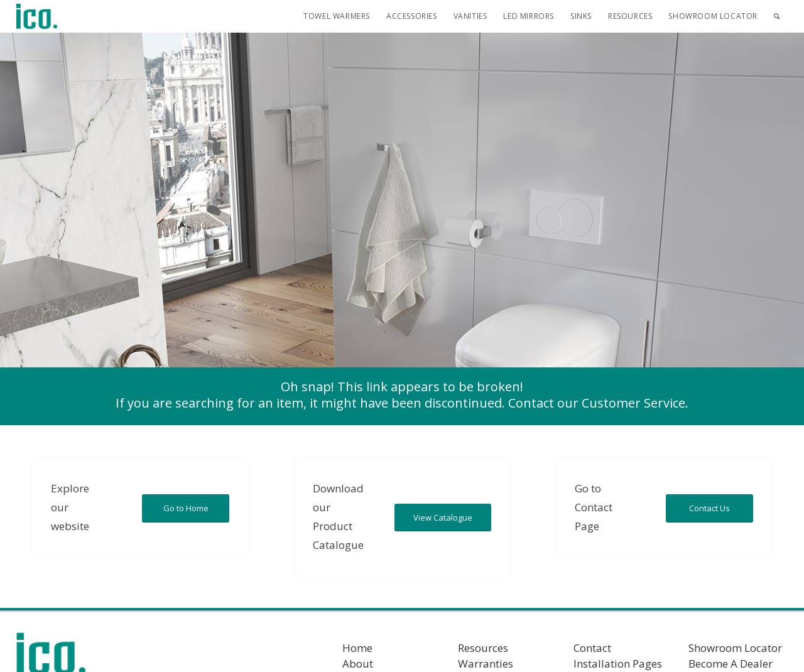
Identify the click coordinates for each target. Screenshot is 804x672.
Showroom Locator (735, 648)
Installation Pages (618, 664)
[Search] (777, 16)
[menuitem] (337, 16)
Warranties (486, 664)
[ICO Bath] (37, 16)
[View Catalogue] (443, 518)
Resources (483, 648)
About (358, 664)
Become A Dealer (731, 664)
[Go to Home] (186, 508)
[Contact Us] (709, 508)
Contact (592, 648)
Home (357, 648)
